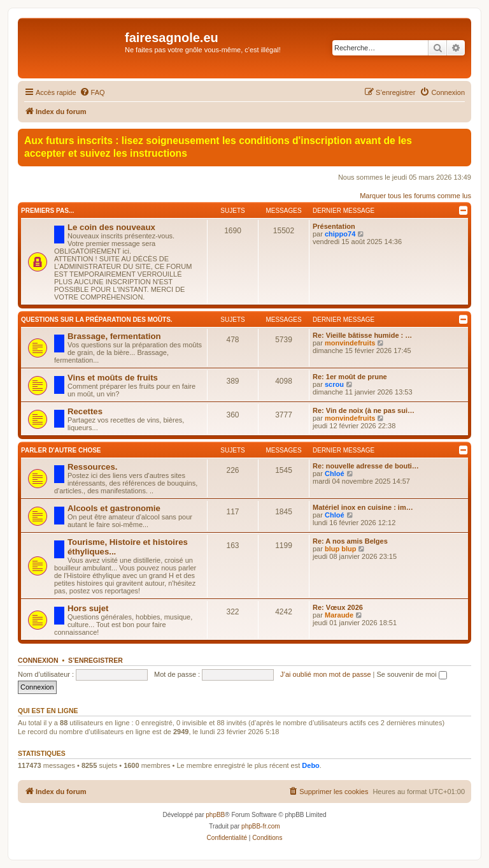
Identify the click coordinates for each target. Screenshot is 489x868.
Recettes (85, 411)
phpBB (215, 815)
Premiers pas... (47, 211)
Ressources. (92, 467)
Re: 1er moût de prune (350, 377)
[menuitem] (92, 92)
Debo (311, 765)
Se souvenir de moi (412, 674)
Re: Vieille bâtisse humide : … (362, 335)
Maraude (339, 615)
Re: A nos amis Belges (350, 541)
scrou (334, 384)
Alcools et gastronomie (114, 508)
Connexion (38, 660)
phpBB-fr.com (261, 826)
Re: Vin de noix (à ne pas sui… (364, 410)
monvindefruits (350, 343)
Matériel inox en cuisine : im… (363, 507)
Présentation (334, 226)
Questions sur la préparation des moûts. (97, 320)
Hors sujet (88, 608)
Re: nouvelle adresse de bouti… (366, 466)
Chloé (335, 474)
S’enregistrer (96, 660)
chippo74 (340, 234)
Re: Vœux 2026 (338, 607)
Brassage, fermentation (114, 336)
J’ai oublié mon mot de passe (325, 674)
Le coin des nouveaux (111, 227)
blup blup (340, 549)
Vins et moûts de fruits (113, 378)
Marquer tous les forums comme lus (415, 196)
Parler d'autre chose (61, 450)
